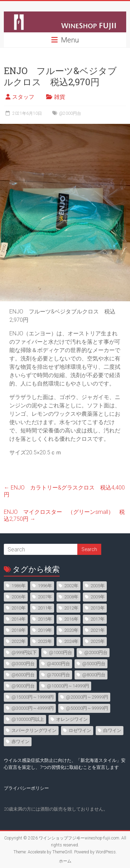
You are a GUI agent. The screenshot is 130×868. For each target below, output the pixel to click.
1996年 (45, 586)
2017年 (98, 619)
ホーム (65, 861)
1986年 (19, 586)
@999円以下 (24, 652)
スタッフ (23, 97)
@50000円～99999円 (87, 708)
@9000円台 (23, 686)
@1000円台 (60, 652)
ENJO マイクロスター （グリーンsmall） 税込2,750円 (64, 515)
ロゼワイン (80, 730)
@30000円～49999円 (33, 708)
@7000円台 (58, 675)
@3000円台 (23, 664)
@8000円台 (94, 675)
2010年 (19, 608)
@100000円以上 (28, 719)
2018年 (19, 630)
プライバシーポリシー (26, 788)
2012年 (71, 608)
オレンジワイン (72, 719)
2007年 (45, 597)
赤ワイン (20, 742)
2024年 (71, 641)
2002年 (71, 586)
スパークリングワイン (34, 730)
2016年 (71, 619)
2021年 (98, 630)
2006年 (19, 597)
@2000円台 (70, 113)
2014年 (19, 619)
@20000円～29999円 (87, 697)
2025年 (98, 641)
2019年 (45, 630)
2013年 (98, 608)
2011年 (45, 608)
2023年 (45, 641)
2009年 (98, 597)
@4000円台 (58, 664)
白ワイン (112, 730)
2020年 (71, 630)
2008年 (71, 597)
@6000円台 (23, 675)
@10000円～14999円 (68, 686)
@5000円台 (94, 664)
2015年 (45, 619)
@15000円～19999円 (33, 697)
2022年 (19, 641)
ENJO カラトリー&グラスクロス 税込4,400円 (64, 491)
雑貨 (60, 97)
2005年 (98, 586)
